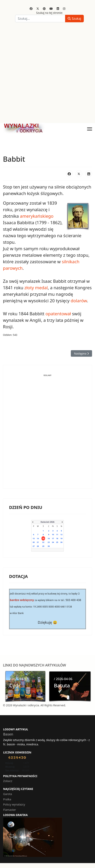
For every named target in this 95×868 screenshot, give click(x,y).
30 (49, 546)
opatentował (58, 314)
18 (57, 538)
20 (34, 542)
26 (61, 542)
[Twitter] (38, 9)
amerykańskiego (37, 216)
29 (43, 546)
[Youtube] (51, 9)
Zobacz (8, 781)
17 (53, 538)
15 (43, 538)
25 (57, 542)
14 (38, 538)
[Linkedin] (58, 9)
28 (38, 546)
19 (61, 538)
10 (53, 534)
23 (49, 542)
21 (38, 542)
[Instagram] (64, 9)
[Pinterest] (44, 9)
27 (34, 546)
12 (61, 534)
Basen (8, 734)
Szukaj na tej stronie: (50, 13)
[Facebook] (31, 9)
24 (53, 542)
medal (41, 287)
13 (34, 538)
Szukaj (74, 19)
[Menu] (90, 129)
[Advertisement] (47, 73)
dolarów (79, 301)
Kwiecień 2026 (47, 522)
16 (49, 538)
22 (43, 542)
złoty (29, 287)
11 (57, 534)
